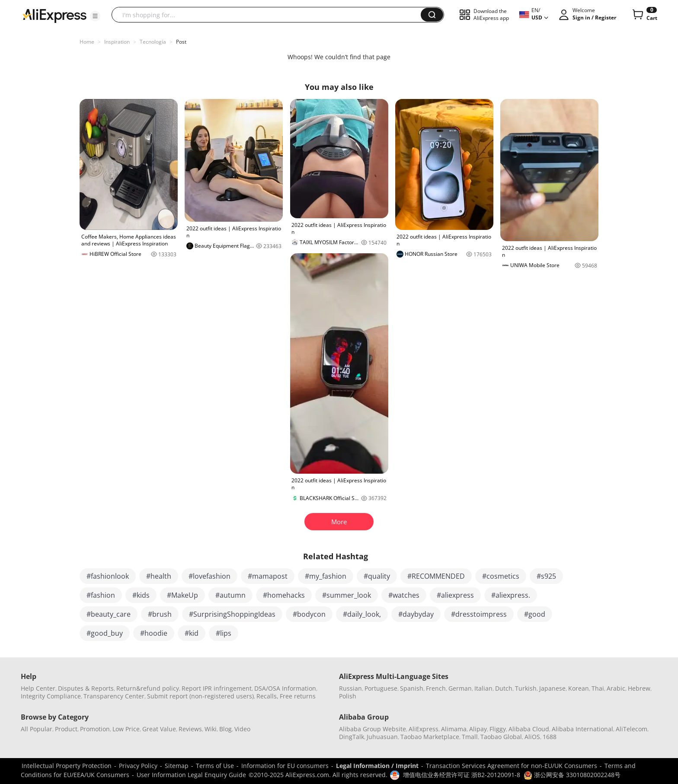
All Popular (37, 729)
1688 (550, 737)
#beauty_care (109, 614)
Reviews (190, 729)
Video (242, 729)
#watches (404, 595)
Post (181, 42)
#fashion (101, 595)
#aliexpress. (511, 595)
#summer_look (347, 595)
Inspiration (117, 42)
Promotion (95, 729)
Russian (350, 688)
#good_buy (105, 633)
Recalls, (267, 696)
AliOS (532, 737)
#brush (160, 614)
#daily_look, (362, 614)
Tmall (470, 737)
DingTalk (352, 737)
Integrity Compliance (51, 696)
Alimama (454, 729)
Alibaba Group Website (373, 729)
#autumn (230, 595)
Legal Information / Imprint (377, 766)
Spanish (412, 688)
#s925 (546, 576)
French (436, 688)
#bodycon (309, 614)
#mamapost (268, 576)
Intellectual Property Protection (67, 766)
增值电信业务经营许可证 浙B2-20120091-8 (462, 775)
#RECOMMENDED (436, 576)
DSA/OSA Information (285, 688)
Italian (483, 688)
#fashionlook (108, 576)
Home (87, 42)
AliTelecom (632, 729)
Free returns (298, 696)
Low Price (126, 729)
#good (535, 614)
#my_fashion (326, 576)
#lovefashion (209, 576)
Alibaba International (582, 729)
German (460, 688)
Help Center (38, 688)
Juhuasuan (382, 737)
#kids (141, 595)
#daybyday (416, 614)
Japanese (552, 688)
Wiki (211, 729)
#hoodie (154, 633)
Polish (348, 696)
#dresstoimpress (479, 614)
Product (66, 729)
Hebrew (639, 688)
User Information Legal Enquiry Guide (191, 775)
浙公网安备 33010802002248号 (572, 775)
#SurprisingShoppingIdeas (232, 614)
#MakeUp (182, 595)
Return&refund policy (148, 688)
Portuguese (381, 688)
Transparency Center (114, 696)
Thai (598, 688)
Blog (225, 729)
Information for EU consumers (285, 766)
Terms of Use (215, 766)
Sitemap (177, 766)
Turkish (526, 688)
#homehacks (284, 595)
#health (159, 576)
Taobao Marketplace (430, 737)
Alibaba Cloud (529, 729)
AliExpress (424, 729)
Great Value (159, 729)
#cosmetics (501, 576)
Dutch (504, 688)
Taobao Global (501, 737)
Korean (579, 688)
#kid (192, 633)
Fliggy (498, 729)
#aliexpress (455, 595)
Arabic (616, 688)
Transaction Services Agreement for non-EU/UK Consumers (512, 766)
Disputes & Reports (86, 688)
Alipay (478, 729)
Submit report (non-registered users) (200, 696)
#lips (224, 633)
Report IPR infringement (217, 688)
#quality (377, 576)
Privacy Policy (138, 766)
